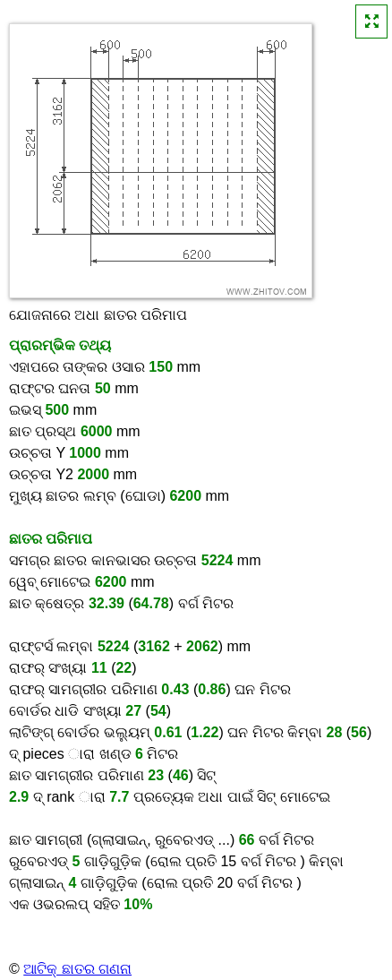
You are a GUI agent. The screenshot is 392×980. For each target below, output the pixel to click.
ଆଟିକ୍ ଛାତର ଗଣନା (77, 969)
